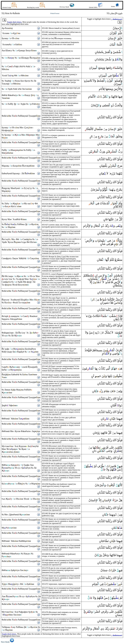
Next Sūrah (8, 642)
